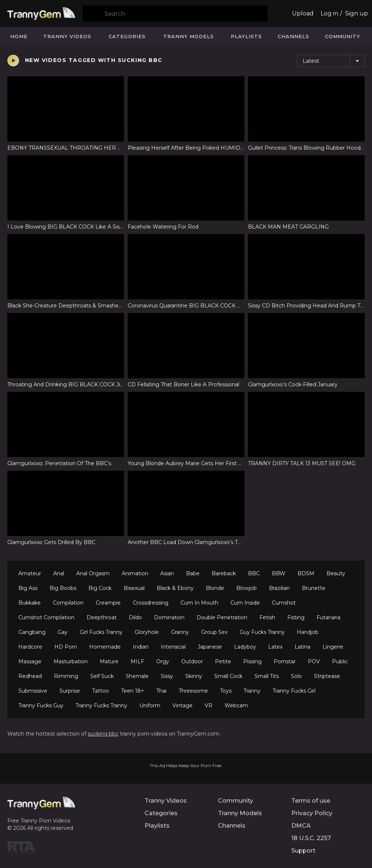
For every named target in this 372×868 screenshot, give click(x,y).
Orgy (163, 661)
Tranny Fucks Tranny (101, 705)
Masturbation (71, 661)
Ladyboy (245, 647)
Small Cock (228, 676)
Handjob (308, 632)
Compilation (68, 603)
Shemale (137, 676)
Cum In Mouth (199, 603)
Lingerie (333, 647)
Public (340, 661)
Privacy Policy (312, 813)
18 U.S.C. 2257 (311, 838)
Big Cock (100, 588)
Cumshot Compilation (46, 617)
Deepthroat (102, 617)
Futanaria (329, 617)
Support (303, 851)
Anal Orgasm (93, 573)
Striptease (327, 676)
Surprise (70, 691)
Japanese (210, 647)
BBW (279, 573)
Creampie (108, 603)
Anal (59, 573)
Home (19, 36)
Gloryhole (147, 632)
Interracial (173, 647)
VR (209, 705)
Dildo (135, 617)
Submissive (33, 691)
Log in (329, 13)
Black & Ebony (175, 588)
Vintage (183, 705)
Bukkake (30, 603)
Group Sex (214, 632)
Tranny (252, 691)
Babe (193, 573)
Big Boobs (63, 588)
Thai (161, 691)
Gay (63, 632)
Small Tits (267, 676)
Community (343, 36)
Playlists (246, 36)
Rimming (66, 676)
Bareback (224, 573)
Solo (296, 676)
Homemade (105, 647)
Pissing (252, 661)
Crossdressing (151, 603)
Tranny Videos (67, 36)
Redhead (30, 676)
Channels (293, 36)
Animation (135, 573)
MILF (137, 661)
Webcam (236, 705)
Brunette (314, 588)
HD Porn (66, 647)
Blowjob (247, 588)
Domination (169, 617)
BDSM (306, 573)
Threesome (193, 691)
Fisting (296, 617)
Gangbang (32, 632)
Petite (223, 661)
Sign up (357, 13)
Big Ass (28, 588)
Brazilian (279, 588)
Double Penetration (222, 617)
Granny (180, 632)
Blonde (215, 588)
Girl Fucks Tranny (101, 632)
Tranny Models (189, 36)
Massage (30, 661)
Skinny (194, 676)
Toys (226, 691)
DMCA (301, 826)
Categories (127, 36)
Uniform (150, 705)
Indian (141, 647)
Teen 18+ (133, 691)
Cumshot (284, 603)
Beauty (336, 573)
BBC (254, 573)
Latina (302, 647)
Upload (303, 13)
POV (314, 661)
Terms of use (311, 801)
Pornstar (285, 661)
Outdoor (192, 661)
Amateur (30, 573)
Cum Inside (245, 603)
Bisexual (134, 588)
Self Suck (102, 676)
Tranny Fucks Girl (294, 691)
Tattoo (101, 691)
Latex (275, 647)
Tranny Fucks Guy (41, 705)
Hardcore (30, 647)
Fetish (267, 617)
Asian (167, 573)
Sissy (167, 676)
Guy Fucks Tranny (262, 632)
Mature (109, 661)
